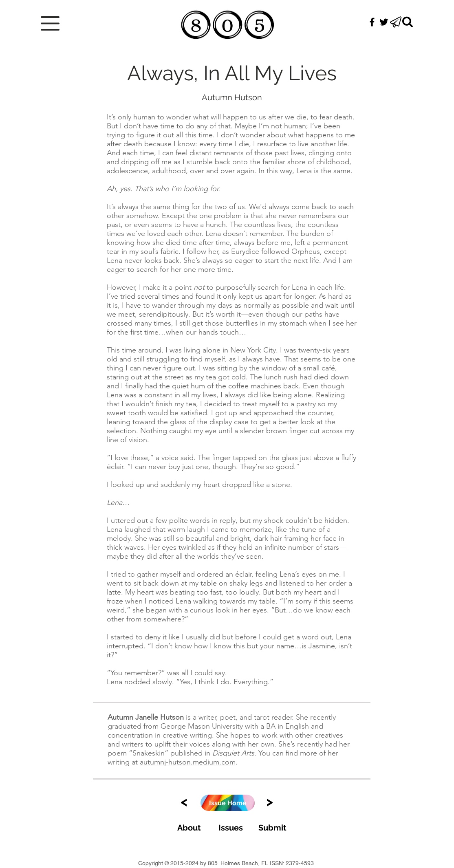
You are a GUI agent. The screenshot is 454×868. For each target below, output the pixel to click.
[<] (184, 801)
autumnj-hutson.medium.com (188, 762)
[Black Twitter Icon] (384, 22)
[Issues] (230, 827)
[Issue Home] (228, 803)
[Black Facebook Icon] (372, 22)
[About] (189, 827)
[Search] (408, 22)
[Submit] (272, 827)
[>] (270, 801)
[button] (50, 23)
